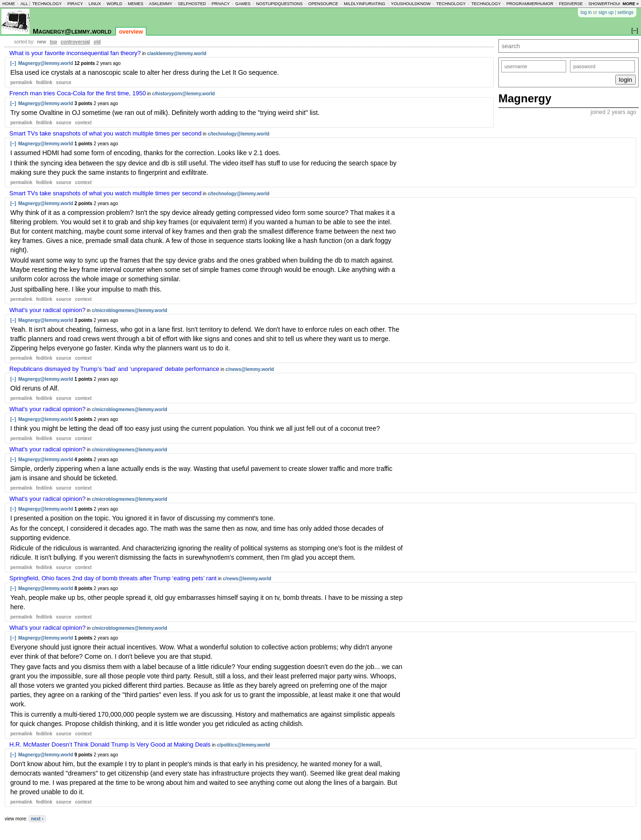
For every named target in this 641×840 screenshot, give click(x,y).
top (53, 42)
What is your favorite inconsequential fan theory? (75, 53)
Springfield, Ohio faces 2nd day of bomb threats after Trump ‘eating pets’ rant (113, 578)
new (41, 42)
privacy (220, 4)
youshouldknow (411, 4)
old (97, 42)
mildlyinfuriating (364, 4)
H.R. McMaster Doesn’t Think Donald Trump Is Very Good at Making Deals (110, 744)
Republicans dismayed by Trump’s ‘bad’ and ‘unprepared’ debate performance (114, 369)
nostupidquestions (280, 4)
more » (630, 4)
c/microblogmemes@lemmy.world (129, 310)
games (243, 4)
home (9, 4)
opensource (323, 4)
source (64, 82)
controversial (76, 42)
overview (131, 32)
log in (586, 12)
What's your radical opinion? (47, 310)
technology (47, 4)
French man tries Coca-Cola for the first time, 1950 (78, 93)
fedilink (44, 82)
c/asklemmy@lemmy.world (176, 53)
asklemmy (160, 4)
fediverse (571, 4)
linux (95, 4)
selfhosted (192, 4)
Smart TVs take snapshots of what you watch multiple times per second (105, 133)
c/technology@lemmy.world (238, 134)
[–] (13, 63)
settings (626, 12)
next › (37, 819)
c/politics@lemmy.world (243, 745)
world (115, 4)
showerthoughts (610, 4)
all (24, 4)
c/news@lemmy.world (250, 369)
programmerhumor (530, 4)
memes (135, 4)
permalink (21, 82)
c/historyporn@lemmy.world (183, 94)
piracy (75, 4)
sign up (606, 12)
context (83, 123)
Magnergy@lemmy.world (72, 31)
